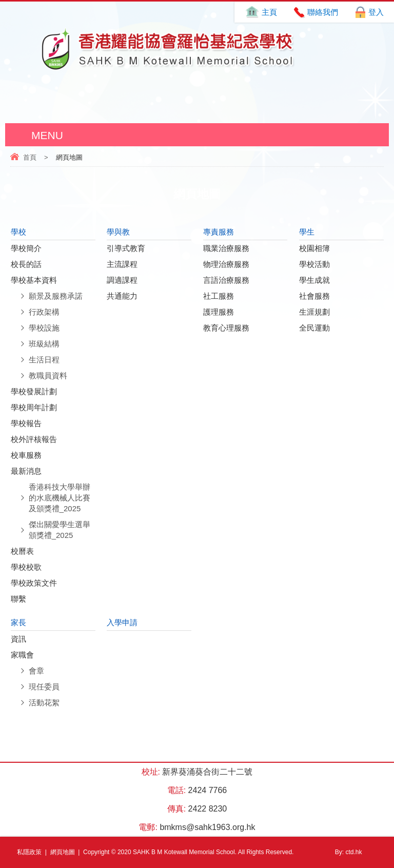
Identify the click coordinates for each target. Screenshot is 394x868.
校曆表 (22, 551)
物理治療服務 (226, 264)
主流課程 (122, 264)
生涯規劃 (314, 312)
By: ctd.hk (349, 852)
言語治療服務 (226, 280)
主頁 (269, 12)
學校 (18, 232)
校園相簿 (314, 248)
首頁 (30, 157)
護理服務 (219, 312)
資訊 (18, 639)
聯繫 (18, 599)
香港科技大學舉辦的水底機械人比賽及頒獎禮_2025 (60, 498)
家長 (18, 622)
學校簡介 (26, 248)
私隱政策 (29, 852)
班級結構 (44, 344)
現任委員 (44, 687)
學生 (307, 232)
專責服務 (219, 232)
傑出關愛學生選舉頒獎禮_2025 (60, 530)
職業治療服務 (226, 248)
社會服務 (314, 296)
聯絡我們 (323, 12)
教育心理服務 (226, 328)
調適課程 (122, 280)
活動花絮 (44, 702)
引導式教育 (126, 248)
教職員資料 (48, 375)
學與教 (118, 232)
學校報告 (26, 423)
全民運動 (314, 328)
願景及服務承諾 (56, 296)
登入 (376, 12)
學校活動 (314, 264)
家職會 (22, 655)
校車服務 (26, 455)
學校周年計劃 (34, 407)
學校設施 (44, 328)
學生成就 (314, 280)
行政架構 (44, 312)
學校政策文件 (34, 583)
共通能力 (122, 296)
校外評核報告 (34, 439)
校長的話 (26, 264)
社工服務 (219, 296)
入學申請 (122, 622)
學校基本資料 (34, 280)
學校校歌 (26, 567)
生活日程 (44, 360)
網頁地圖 (63, 852)
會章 (36, 671)
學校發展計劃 (34, 391)
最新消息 (26, 471)
